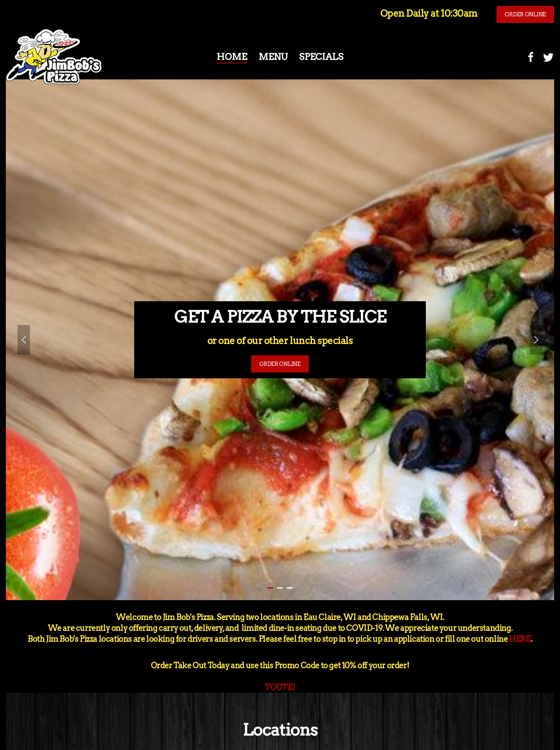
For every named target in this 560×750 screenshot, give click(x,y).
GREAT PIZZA (290, 588)
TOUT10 (280, 687)
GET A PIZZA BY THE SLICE (270, 588)
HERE (520, 639)
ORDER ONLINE (525, 14)
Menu (273, 57)
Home (232, 57)
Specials (321, 57)
